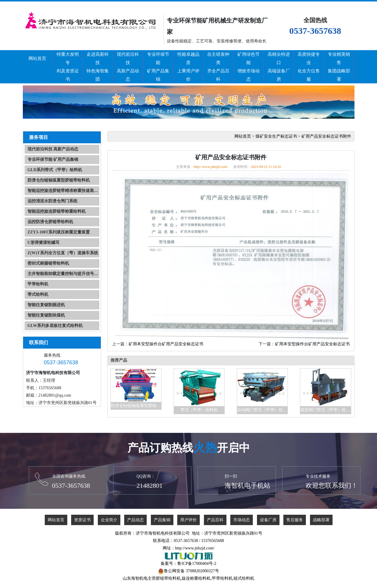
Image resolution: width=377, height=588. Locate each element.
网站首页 (37, 58)
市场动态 (242, 520)
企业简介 (109, 520)
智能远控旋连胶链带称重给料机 (57, 211)
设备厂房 (268, 520)
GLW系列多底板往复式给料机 (55, 326)
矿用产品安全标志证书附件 (326, 136)
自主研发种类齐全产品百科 (218, 67)
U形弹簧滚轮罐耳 (44, 243)
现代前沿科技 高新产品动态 (53, 149)
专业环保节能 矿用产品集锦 (53, 159)
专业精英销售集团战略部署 (339, 67)
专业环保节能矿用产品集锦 (158, 67)
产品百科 (215, 520)
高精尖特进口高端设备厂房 (279, 67)
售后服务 (295, 520)
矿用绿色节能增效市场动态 (249, 67)
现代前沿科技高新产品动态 (128, 67)
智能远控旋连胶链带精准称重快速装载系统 (63, 191)
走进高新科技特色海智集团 (98, 67)
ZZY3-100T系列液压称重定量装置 (59, 232)
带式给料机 (38, 294)
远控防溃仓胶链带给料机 (50, 222)
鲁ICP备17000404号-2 (197, 564)
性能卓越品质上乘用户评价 (188, 67)
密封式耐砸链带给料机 (48, 263)
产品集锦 (162, 520)
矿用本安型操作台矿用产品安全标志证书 (166, 344)
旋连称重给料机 (196, 578)
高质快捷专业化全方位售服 (309, 67)
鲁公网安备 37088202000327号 (191, 571)
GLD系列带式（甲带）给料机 (55, 170)
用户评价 (188, 520)
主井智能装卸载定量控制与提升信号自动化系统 (63, 274)
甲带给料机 (38, 284)
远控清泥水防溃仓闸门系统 (52, 201)
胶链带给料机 (168, 578)
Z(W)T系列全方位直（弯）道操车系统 (63, 253)
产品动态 (135, 520)
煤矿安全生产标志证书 (276, 136)
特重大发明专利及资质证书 (68, 67)
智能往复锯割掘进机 (46, 305)
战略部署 (321, 520)
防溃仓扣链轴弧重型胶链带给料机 (59, 180)
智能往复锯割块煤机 (46, 315)
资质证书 (82, 520)
